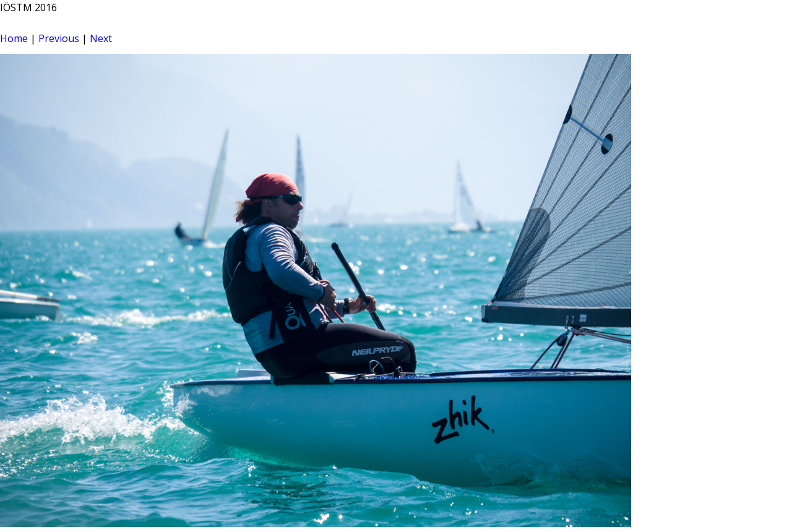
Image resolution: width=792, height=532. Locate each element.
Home (14, 38)
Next (101, 38)
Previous (59, 38)
